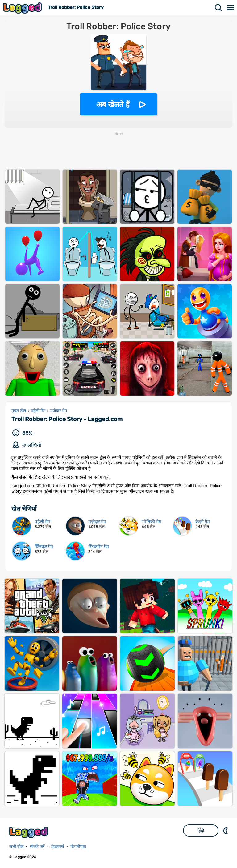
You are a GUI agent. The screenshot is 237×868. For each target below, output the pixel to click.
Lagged (23, 8)
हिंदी (201, 831)
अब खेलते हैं (113, 104)
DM (226, 830)
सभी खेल (16, 847)
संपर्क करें (37, 847)
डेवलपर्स (58, 847)
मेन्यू (231, 8)
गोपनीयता (78, 847)
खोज (218, 8)
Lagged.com (29, 832)
